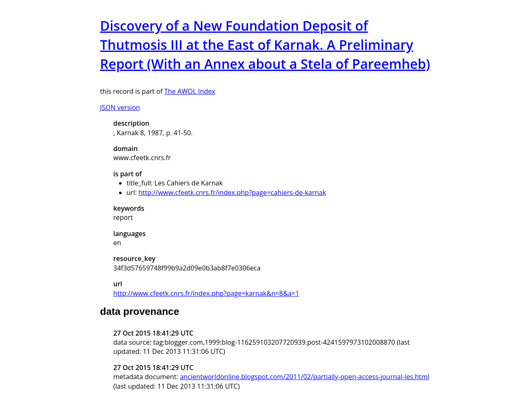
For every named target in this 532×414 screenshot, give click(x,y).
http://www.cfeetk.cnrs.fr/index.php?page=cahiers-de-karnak (232, 192)
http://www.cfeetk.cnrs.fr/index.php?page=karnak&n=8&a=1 (206, 293)
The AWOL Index (190, 91)
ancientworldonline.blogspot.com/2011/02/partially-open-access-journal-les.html (304, 377)
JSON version (120, 107)
